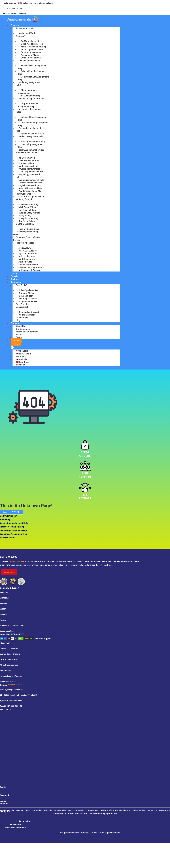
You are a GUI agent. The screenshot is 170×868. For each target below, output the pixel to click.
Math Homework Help (29, 166)
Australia (23, 359)
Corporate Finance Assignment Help (28, 105)
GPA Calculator (26, 296)
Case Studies (22, 318)
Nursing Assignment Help (33, 142)
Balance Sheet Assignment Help (32, 118)
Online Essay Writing (28, 204)
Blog (18, 320)
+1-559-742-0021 (16, 8)
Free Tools (21, 285)
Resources (16, 282)
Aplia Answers (25, 262)
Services (15, 25)
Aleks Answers (26, 248)
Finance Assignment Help (31, 99)
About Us (20, 326)
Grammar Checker (27, 293)
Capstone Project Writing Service (26, 239)
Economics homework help (31, 180)
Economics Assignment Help (28, 129)
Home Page (6, 520)
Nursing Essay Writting (29, 213)
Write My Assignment (31, 58)
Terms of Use (15, 824)
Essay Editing (25, 215)
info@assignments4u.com (16, 13)
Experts (14, 276)
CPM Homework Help (29, 161)
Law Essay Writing (27, 210)
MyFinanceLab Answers (30, 270)
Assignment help (17, 561)
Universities (22, 307)
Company (15, 323)
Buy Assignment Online (32, 49)
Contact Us (21, 337)
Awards (20, 335)
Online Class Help (24, 224)
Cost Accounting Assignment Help (33, 124)
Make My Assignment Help (34, 47)
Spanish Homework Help (30, 183)
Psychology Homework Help (28, 176)
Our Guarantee (23, 329)
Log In (16, 344)
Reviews (15, 279)
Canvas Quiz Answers (9, 648)
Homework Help (26, 163)
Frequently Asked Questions (12, 625)
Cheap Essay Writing (28, 218)
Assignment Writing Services (27, 35)
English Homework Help (30, 185)
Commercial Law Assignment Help (34, 78)
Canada (22, 356)
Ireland (22, 365)
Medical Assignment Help (31, 136)
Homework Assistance (27, 153)
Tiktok (3, 802)
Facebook (5, 795)
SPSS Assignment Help (30, 96)
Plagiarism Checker (28, 301)
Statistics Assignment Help (31, 134)
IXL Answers (5, 643)
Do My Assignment (30, 41)
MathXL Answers (27, 259)
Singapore (23, 351)
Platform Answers (25, 243)
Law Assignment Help (29, 61)
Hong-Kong (24, 362)
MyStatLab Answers (28, 253)
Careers (3, 609)
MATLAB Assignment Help (31, 197)
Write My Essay (23, 199)
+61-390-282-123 (14, 706)
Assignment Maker (30, 55)
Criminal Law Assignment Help (32, 73)
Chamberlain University (30, 312)
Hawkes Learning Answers (31, 267)
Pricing (14, 273)
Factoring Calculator (28, 299)
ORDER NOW (9, 572)
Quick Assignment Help (32, 44)
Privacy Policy (24, 821)
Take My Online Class (29, 229)
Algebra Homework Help (30, 188)
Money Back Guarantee (27, 332)
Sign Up (17, 340)
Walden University (27, 315)
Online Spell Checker (28, 290)
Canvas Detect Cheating (10, 654)
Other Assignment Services (31, 150)
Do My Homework (27, 158)
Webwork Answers (8, 682)
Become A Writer (7, 631)
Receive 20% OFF (12, 512)
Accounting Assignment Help (29, 111)
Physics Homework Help (30, 169)
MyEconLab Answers (28, 265)
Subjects (4, 614)
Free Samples (23, 304)
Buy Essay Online (27, 221)
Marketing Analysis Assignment (29, 91)
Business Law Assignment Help (32, 67)
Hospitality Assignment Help (31, 146)
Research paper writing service (26, 233)
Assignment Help (24, 28)
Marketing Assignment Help (28, 84)
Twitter (3, 787)
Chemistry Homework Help (31, 172)
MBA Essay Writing (28, 207)
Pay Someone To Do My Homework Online (28, 192)
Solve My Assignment (31, 52)
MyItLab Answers (27, 256)
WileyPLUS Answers (28, 251)
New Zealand (25, 354)
